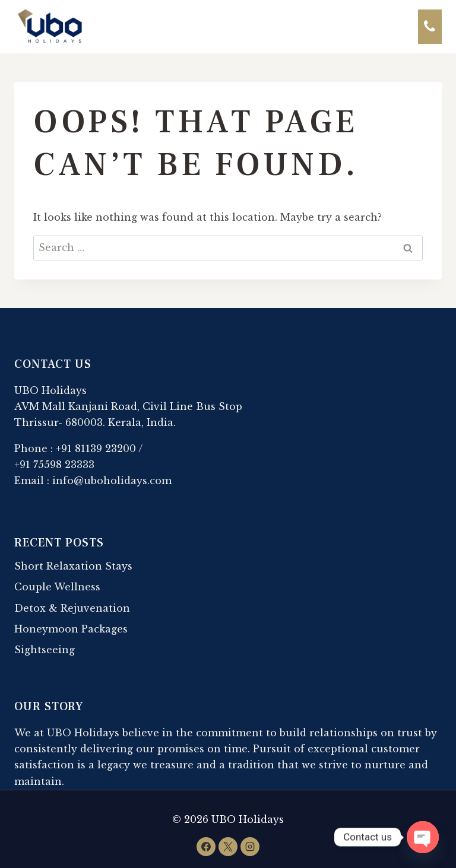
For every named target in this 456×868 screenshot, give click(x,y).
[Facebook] (206, 847)
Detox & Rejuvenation (72, 608)
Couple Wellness (57, 587)
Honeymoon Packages (71, 629)
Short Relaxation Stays (73, 566)
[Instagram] (250, 847)
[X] (228, 847)
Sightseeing (45, 650)
